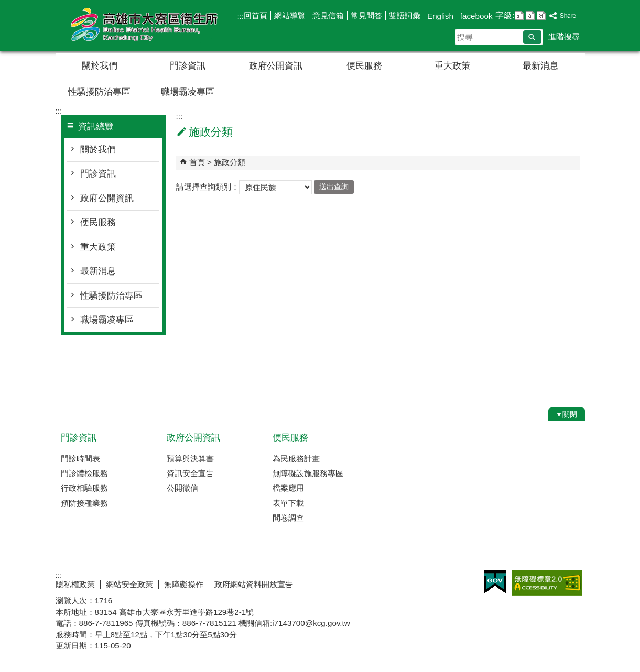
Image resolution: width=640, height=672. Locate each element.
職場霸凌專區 (188, 92)
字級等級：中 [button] (530, 15)
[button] (532, 37)
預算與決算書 (190, 459)
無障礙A (547, 583)
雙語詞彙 (405, 15)
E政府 (495, 582)
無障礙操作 (184, 584)
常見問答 (366, 15)
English (440, 16)
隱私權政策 (75, 584)
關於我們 (100, 66)
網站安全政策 (129, 584)
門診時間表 (80, 459)
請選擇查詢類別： (208, 186)
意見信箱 (328, 15)
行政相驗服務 (84, 488)
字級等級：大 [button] (541, 15)
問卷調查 (288, 518)
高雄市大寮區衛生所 (144, 25)
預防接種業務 (84, 503)
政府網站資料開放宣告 (254, 584)
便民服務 (364, 66)
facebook (476, 16)
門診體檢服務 (84, 473)
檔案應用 (288, 488)
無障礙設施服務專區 (308, 473)
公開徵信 (182, 488)
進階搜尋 (564, 36)
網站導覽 (290, 15)
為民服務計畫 (296, 459)
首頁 (197, 162)
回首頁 (256, 15)
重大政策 (452, 66)
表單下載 (288, 503)
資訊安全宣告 (190, 473)
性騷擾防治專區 (99, 92)
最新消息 (540, 66)
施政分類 (230, 162)
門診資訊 (188, 66)
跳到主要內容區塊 (6, 5)
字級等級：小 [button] (519, 15)
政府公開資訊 (276, 66)
